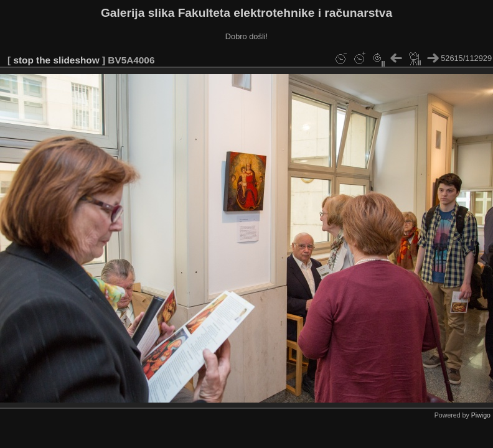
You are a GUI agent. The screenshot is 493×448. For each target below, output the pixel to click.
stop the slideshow (56, 60)
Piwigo (481, 415)
